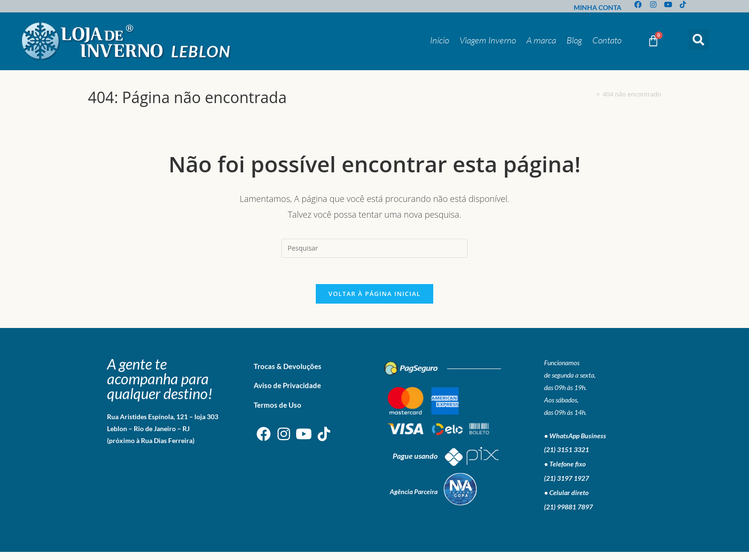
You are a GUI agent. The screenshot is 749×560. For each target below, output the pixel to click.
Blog (574, 40)
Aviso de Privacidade (287, 393)
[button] (699, 39)
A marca (541, 40)
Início (439, 40)
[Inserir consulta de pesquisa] (374, 248)
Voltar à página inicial (374, 301)
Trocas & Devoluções (288, 374)
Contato (607, 40)
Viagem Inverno (488, 40)
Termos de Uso (278, 412)
